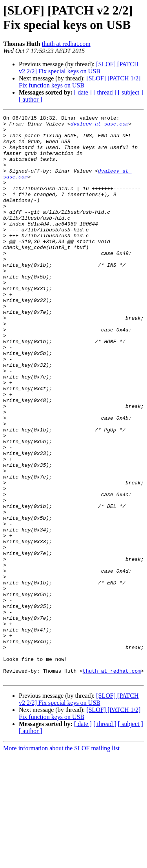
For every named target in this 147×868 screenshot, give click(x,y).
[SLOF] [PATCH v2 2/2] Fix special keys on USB (79, 68)
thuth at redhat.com (66, 44)
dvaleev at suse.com (100, 126)
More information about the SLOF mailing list (61, 861)
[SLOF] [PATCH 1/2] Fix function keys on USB (80, 82)
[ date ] (83, 92)
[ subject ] (131, 92)
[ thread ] (105, 92)
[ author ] (31, 99)
